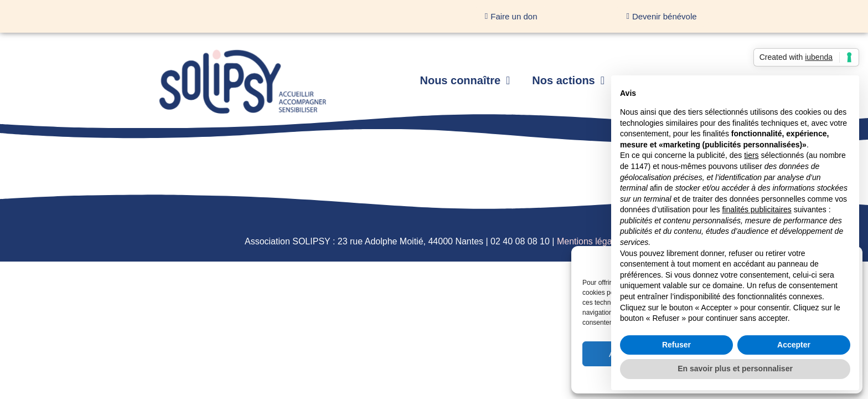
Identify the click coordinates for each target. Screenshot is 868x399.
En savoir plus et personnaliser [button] (735, 369)
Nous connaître (465, 80)
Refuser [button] (676, 345)
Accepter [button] (794, 345)
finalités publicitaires (756, 209)
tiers (751, 155)
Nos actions (568, 80)
